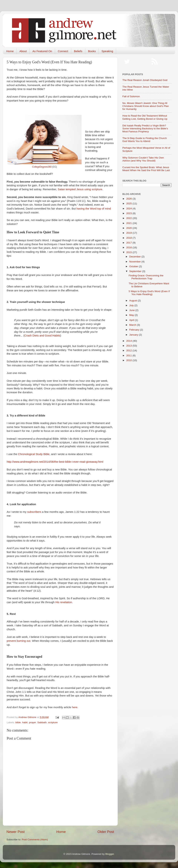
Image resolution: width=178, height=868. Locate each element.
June (132, 310)
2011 (129, 355)
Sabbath (42, 722)
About (23, 51)
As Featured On (42, 51)
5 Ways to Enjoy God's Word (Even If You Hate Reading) (149, 293)
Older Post (106, 832)
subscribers (34, 512)
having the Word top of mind (94, 209)
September (136, 271)
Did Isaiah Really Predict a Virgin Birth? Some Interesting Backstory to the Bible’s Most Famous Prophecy (145, 129)
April (132, 320)
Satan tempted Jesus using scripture (80, 189)
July (132, 305)
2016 (129, 247)
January (134, 335)
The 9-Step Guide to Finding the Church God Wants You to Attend (145, 140)
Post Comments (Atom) (35, 840)
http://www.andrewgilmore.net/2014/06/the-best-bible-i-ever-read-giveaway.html (55, 462)
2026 (129, 199)
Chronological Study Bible (34, 454)
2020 (129, 228)
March (133, 325)
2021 (129, 223)
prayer (32, 722)
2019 (129, 233)
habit (25, 722)
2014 (129, 341)
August (133, 301)
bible (18, 722)
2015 (129, 252)
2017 (129, 243)
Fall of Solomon (131, 96)
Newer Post (16, 832)
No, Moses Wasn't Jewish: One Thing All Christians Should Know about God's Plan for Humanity (146, 106)
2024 (129, 209)
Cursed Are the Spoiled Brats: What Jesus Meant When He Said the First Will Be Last (146, 169)
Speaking (107, 51)
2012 (129, 350)
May (132, 315)
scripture (53, 722)
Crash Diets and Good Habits (42, 336)
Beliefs (78, 51)
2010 (129, 360)
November (135, 262)
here (75, 707)
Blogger (110, 854)
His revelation (64, 602)
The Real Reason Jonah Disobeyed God (145, 80)
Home (10, 51)
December (135, 257)
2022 (129, 218)
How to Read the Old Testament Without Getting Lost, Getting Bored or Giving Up (145, 117)
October (134, 266)
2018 (129, 238)
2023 (129, 213)
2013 (129, 346)
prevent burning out (19, 641)
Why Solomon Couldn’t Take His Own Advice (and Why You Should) (143, 159)
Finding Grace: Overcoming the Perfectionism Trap (146, 277)
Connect (63, 51)
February (135, 330)
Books (92, 51)
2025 (129, 203)
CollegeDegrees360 (42, 167)
